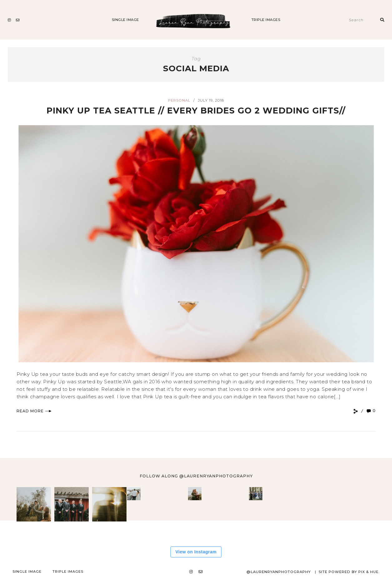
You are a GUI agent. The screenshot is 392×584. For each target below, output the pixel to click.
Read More (34, 411)
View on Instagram (196, 552)
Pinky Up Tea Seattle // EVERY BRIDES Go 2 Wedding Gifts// (196, 110)
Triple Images (266, 20)
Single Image (125, 20)
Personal (179, 100)
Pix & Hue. (368, 572)
